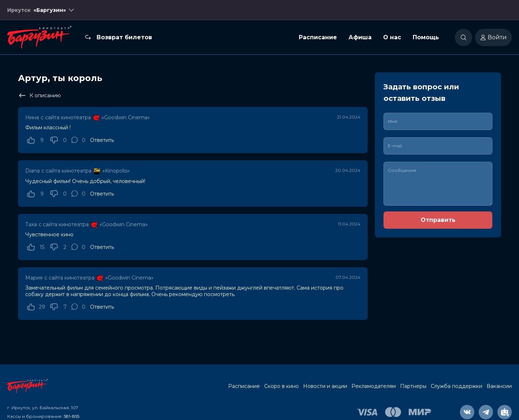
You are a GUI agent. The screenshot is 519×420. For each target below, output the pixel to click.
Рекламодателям (374, 386)
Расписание (318, 37)
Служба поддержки (456, 386)
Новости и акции (325, 386)
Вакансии (499, 386)
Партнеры (413, 386)
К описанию (39, 95)
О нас (392, 37)
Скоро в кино (281, 386)
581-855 (72, 416)
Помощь (426, 37)
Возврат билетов (124, 37)
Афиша (360, 37)
